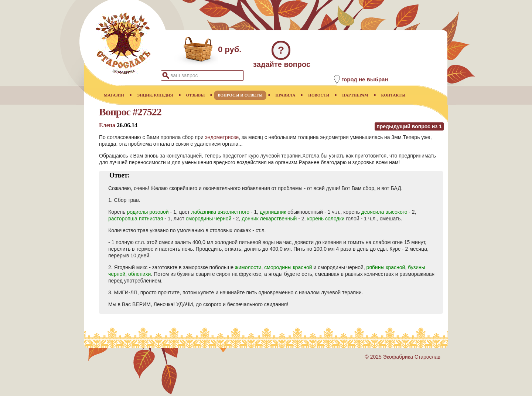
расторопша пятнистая (136, 219)
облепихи (139, 274)
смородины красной (288, 267)
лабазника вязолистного (220, 212)
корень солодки (326, 219)
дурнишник (273, 212)
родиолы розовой (148, 212)
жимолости (248, 267)
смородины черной (209, 219)
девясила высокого (384, 212)
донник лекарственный (269, 219)
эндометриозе (222, 137)
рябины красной (386, 267)
